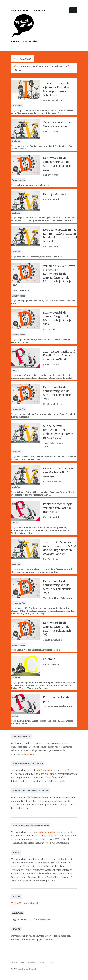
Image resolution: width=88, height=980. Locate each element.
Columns (26, 66)
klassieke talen (63, 611)
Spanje (28, 683)
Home (14, 963)
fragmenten (51, 530)
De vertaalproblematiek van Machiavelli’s (59, 472)
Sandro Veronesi (29, 572)
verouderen (32, 378)
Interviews (56, 66)
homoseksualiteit (64, 378)
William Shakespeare (58, 569)
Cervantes (29, 685)
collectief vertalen (20, 221)
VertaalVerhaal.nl (27, 969)
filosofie (72, 492)
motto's (55, 572)
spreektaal (16, 495)
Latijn (19, 111)
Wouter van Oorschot (38, 688)
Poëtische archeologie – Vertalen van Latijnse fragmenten (59, 508)
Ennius (41, 530)
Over (22, 963)
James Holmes (23, 375)
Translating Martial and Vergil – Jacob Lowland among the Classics (59, 355)
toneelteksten (57, 113)
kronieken (62, 457)
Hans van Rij (50, 457)
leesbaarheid (43, 492)
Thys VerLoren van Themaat (30, 457)
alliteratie (24, 417)
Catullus (44, 375)
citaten (41, 572)
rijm (70, 375)
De (54, 194)
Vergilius (62, 375)
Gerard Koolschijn (33, 650)
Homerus (43, 721)
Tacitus (40, 608)
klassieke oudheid (39, 111)
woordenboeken (54, 257)
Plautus (15, 417)
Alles (16, 66)
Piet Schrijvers (62, 146)
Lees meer (30, 754)
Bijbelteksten (52, 218)
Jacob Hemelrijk (68, 414)
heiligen (33, 221)
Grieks (26, 111)
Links (50, 963)
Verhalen (20, 70)
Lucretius (65, 340)
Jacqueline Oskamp (20, 113)
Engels (20, 569)
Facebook (45, 919)
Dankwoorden (40, 66)
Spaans (28, 569)
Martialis (53, 375)
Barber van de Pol (43, 685)
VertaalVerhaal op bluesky (25, 903)
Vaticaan (35, 257)
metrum (15, 378)
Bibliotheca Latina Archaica (24, 530)
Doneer (49, 939)
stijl (34, 492)
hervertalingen (46, 683)
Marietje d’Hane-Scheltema (61, 111)
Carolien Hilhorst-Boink (62, 221)
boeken (65, 859)
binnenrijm (47, 414)
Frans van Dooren (58, 492)
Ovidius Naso (37, 113)
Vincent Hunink (37, 218)
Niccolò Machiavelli (42, 495)
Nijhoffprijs (22, 185)
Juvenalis (51, 611)
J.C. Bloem (24, 342)
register (35, 375)
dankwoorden (45, 770)
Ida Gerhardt (54, 340)
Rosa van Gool (23, 257)
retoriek (42, 611)
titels (48, 572)
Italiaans (33, 301)
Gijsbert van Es (60, 685)
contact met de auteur (55, 301)
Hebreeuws (41, 340)
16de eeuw (27, 495)
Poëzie (68, 66)
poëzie (47, 113)
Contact (41, 963)
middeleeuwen (34, 459)
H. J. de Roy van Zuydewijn (33, 614)
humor (56, 414)
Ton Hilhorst (44, 221)
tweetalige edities (58, 528)
